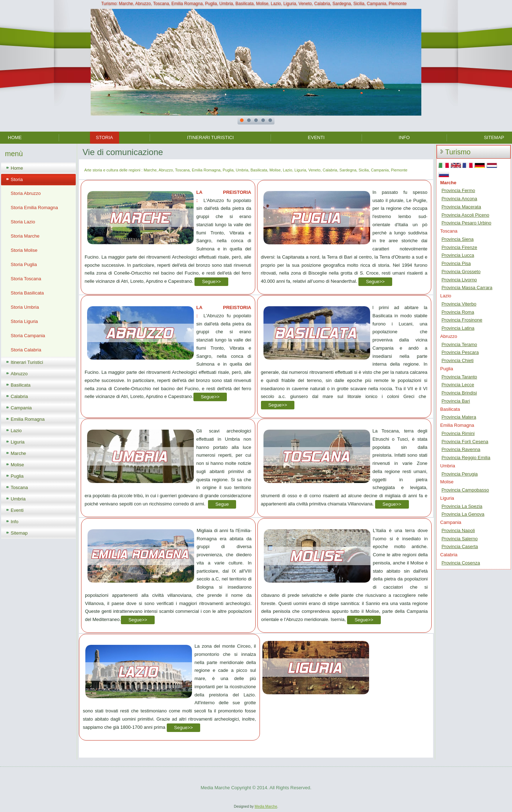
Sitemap (494, 137)
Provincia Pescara (460, 352)
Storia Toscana (26, 279)
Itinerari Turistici (210, 137)
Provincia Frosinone (462, 320)
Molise (17, 465)
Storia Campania (28, 336)
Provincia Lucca (458, 255)
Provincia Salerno (460, 539)
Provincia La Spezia (462, 506)
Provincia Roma (458, 312)
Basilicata (21, 385)
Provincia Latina (458, 328)
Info (404, 137)
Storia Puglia (24, 264)
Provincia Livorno (459, 280)
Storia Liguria (24, 321)
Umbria (18, 499)
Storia (105, 137)
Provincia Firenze (459, 247)
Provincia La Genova (463, 514)
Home (15, 137)
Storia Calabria (26, 350)
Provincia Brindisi (459, 393)
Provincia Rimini (458, 433)
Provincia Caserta (460, 546)
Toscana (19, 487)
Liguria (18, 442)
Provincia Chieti (458, 360)
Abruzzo (19, 374)
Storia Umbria (25, 307)
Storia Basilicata (27, 293)
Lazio (16, 431)
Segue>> (211, 282)
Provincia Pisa (456, 263)
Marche (18, 453)
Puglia (17, 476)
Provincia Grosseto (461, 272)
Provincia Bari (456, 401)
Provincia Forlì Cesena (465, 442)
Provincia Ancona (459, 199)
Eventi (316, 137)
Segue (222, 504)
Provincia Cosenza (461, 563)
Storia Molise (24, 250)
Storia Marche (25, 236)
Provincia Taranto (459, 377)
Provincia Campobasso (465, 490)
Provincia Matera (459, 417)
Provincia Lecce (458, 385)
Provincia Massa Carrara (467, 288)
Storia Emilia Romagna (34, 208)
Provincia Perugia (460, 474)
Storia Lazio (23, 222)
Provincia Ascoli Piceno (465, 215)
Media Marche (266, 806)
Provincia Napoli (458, 530)
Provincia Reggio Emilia (466, 458)
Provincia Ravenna (461, 449)
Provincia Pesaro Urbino (466, 223)
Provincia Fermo (458, 190)
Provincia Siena (458, 239)
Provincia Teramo (459, 344)
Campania (21, 408)
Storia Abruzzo (26, 193)
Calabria (19, 396)
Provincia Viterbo (459, 304)
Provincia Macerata (461, 207)
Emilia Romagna (28, 419)
